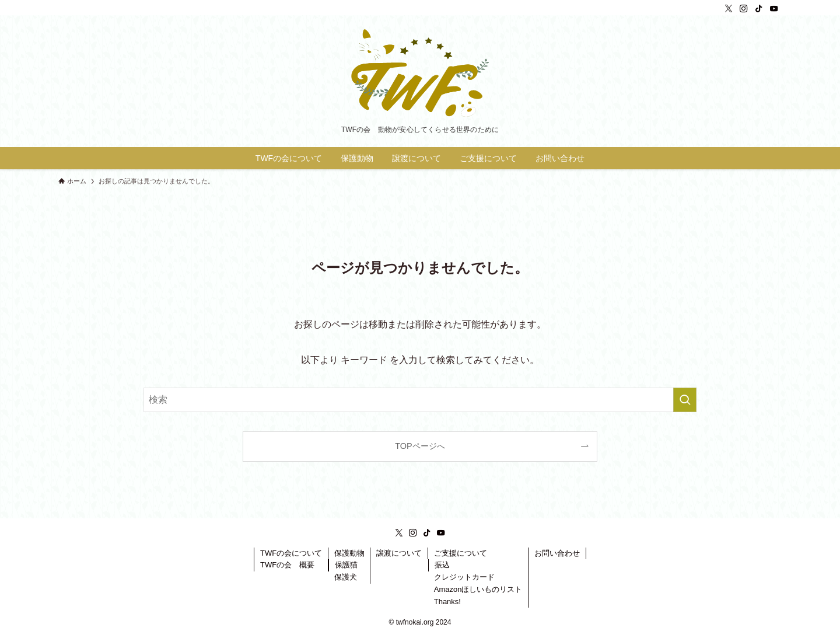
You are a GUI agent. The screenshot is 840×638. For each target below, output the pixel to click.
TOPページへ (420, 446)
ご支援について (461, 553)
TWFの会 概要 (287, 565)
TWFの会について (291, 553)
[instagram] (744, 9)
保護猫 (346, 565)
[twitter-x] (729, 9)
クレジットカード (464, 577)
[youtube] (774, 9)
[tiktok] (759, 9)
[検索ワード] (420, 400)
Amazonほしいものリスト (478, 589)
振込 (442, 565)
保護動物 (349, 553)
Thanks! (447, 602)
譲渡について (399, 553)
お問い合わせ (557, 553)
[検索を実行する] (685, 400)
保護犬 (346, 577)
